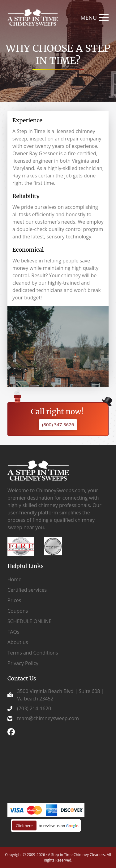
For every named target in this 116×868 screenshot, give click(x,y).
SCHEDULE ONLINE (29, 621)
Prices (14, 600)
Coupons (18, 611)
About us (18, 642)
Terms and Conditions (33, 653)
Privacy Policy (23, 663)
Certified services (27, 590)
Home (14, 579)
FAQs (13, 632)
